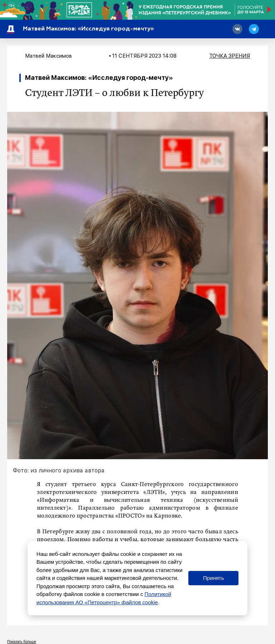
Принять (214, 578)
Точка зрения (230, 56)
